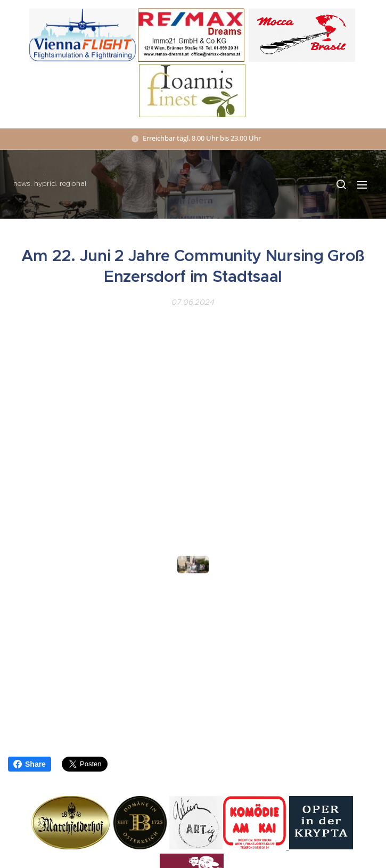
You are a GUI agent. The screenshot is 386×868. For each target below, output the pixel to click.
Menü (362, 185)
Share (30, 764)
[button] (341, 184)
